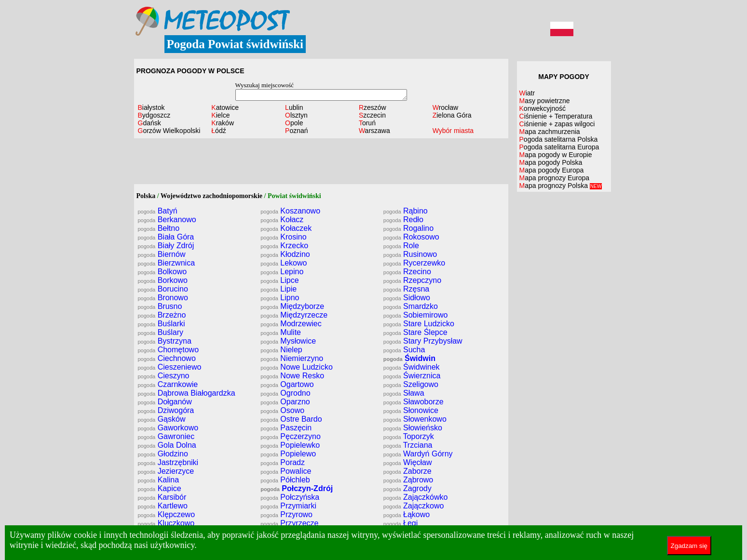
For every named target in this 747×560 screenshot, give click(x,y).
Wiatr (527, 93)
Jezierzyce (166, 471)
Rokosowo (411, 237)
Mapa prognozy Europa (555, 178)
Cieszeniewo (170, 367)
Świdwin (409, 358)
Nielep (281, 350)
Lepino (282, 272)
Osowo (282, 410)
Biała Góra (166, 237)
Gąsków (162, 419)
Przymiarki (288, 506)
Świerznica (412, 376)
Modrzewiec (291, 324)
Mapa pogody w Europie (556, 155)
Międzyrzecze (294, 315)
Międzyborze (292, 306)
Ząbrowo (408, 480)
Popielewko (290, 445)
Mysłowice (288, 341)
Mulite (281, 332)
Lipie (278, 289)
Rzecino (407, 272)
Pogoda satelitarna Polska (559, 139)
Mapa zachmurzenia (550, 132)
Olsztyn (296, 115)
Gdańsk (149, 123)
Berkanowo (167, 220)
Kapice (160, 488)
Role (401, 246)
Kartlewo (163, 506)
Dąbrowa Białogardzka (187, 393)
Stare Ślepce (415, 332)
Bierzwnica (167, 263)
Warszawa (374, 131)
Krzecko (284, 246)
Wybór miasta (453, 131)
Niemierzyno (292, 358)
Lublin (294, 107)
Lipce (279, 280)
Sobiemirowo (416, 315)
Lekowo (284, 263)
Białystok (151, 107)
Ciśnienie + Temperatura (556, 116)
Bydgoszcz (154, 115)
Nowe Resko (292, 376)
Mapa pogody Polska (551, 162)
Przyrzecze (289, 523)
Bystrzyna (165, 341)
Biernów (162, 254)
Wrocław (445, 107)
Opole (294, 123)
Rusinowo (410, 254)
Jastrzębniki (168, 462)
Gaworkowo (168, 428)
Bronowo (163, 298)
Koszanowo (290, 211)
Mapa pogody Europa (552, 170)
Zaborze (407, 471)
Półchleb (285, 480)
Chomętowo (169, 350)
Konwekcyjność (543, 108)
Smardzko (411, 306)
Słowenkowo (415, 419)
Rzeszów (373, 107)
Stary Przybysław (423, 341)
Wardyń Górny (418, 454)
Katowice (225, 107)
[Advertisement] (321, 162)
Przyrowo (286, 514)
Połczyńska (290, 497)
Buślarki (162, 324)
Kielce (220, 115)
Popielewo (288, 454)
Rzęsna (406, 289)
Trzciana (408, 445)
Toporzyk (409, 436)
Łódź (218, 131)
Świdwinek (412, 367)
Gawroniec (166, 436)
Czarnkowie (168, 384)
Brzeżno (162, 315)
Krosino (283, 237)
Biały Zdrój (166, 246)
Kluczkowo (166, 523)
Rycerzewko (414, 263)
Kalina (159, 480)
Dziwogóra (166, 410)
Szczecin (372, 115)
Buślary (161, 332)
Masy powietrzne (545, 101)
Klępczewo (167, 514)
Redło (403, 220)
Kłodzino (285, 254)
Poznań (297, 131)
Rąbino (406, 211)
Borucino (163, 289)
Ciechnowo (167, 358)
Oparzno (285, 402)
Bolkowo (163, 272)
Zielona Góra (452, 115)
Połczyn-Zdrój (297, 488)
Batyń (158, 211)
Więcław (408, 462)
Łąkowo (407, 514)
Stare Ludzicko (419, 324)
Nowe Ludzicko (297, 367)
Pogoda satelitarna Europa (559, 147)
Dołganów (165, 402)
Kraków (223, 123)
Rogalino (408, 228)
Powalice (286, 471)
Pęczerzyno (291, 436)
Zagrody (407, 488)
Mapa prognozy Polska (561, 186)
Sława (404, 393)
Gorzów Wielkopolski (169, 131)
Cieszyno (164, 376)
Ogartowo (287, 384)
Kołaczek (286, 228)
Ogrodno (285, 393)
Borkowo (163, 280)
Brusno (160, 306)
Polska (146, 196)
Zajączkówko (416, 497)
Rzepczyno (412, 280)
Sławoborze (414, 402)
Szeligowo (411, 384)
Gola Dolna (167, 445)
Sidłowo (407, 298)
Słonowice (411, 410)
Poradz (283, 462)
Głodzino (163, 454)
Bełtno (159, 228)
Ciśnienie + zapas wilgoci (557, 124)
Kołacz (282, 220)
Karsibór (162, 497)
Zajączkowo (414, 506)
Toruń (367, 123)
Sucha (404, 350)
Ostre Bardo (291, 419)
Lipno (280, 298)
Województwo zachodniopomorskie (211, 196)
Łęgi (401, 523)
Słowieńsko (413, 428)
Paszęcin (286, 428)
